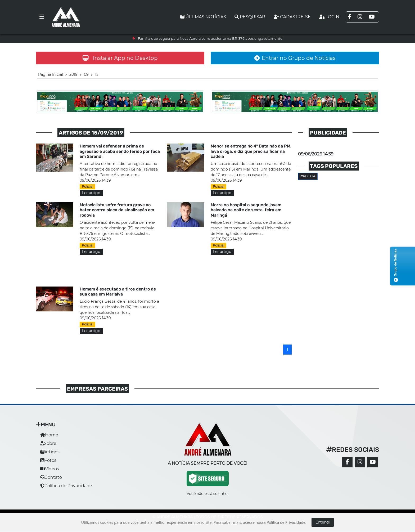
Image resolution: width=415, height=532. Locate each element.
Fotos (48, 460)
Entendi (323, 522)
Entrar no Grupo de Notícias (295, 58)
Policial (87, 187)
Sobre (48, 443)
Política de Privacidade (66, 486)
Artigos (50, 452)
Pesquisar (250, 17)
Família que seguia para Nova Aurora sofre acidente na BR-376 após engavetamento (210, 39)
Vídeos (50, 469)
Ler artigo (91, 193)
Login (329, 17)
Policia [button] (308, 176)
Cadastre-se (292, 17)
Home (49, 435)
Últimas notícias (203, 17)
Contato (51, 477)
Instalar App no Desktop (120, 58)
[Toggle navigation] (42, 17)
